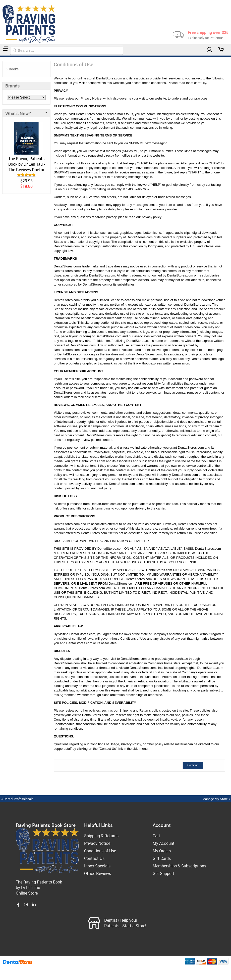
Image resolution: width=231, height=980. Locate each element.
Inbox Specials (97, 866)
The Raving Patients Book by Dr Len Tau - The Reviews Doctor (26, 164)
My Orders (162, 851)
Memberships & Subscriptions (179, 866)
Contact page (78, 189)
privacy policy (152, 217)
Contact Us (94, 858)
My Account (164, 843)
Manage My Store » (217, 799)
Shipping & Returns (101, 836)
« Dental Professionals (17, 799)
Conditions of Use (3, 56)
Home (1, 56)
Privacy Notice (97, 843)
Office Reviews (98, 873)
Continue (193, 765)
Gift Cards (162, 858)
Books (14, 69)
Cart (156, 836)
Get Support (163, 873)
